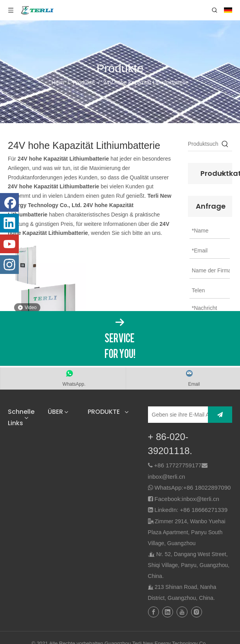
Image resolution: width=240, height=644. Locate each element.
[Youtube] (9, 244)
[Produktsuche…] (203, 144)
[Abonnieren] (220, 415)
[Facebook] (9, 202)
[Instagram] (9, 265)
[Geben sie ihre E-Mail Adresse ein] (182, 415)
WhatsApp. (74, 384)
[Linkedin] (9, 223)
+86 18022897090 (207, 487)
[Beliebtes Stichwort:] (225, 144)
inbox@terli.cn (167, 477)
